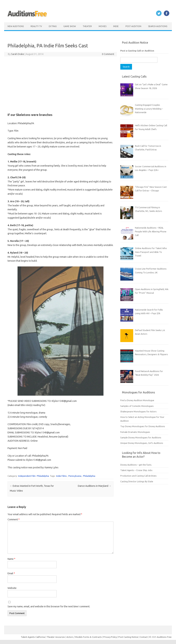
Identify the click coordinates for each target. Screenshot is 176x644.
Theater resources (56, 637)
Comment (14, 519)
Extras (53, 26)
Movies (103, 26)
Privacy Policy (110, 637)
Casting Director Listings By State (137, 481)
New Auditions (16, 26)
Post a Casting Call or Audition (137, 51)
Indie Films (61, 476)
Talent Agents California (33, 637)
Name (11, 559)
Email (11, 573)
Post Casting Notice (128, 637)
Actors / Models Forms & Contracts (84, 637)
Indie (116, 26)
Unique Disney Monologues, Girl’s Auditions (142, 443)
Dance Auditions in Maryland (95, 486)
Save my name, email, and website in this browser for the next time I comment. (49, 606)
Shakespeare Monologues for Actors (138, 411)
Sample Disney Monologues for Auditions (141, 437)
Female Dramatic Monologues (135, 432)
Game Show (70, 26)
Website (12, 588)
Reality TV (36, 26)
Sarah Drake (18, 54)
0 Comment (108, 54)
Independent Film (27, 476)
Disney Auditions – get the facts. (136, 465)
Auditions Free (164, 637)
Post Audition (133, 26)
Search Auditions (158, 26)
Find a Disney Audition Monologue (137, 400)
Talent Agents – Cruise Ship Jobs (136, 470)
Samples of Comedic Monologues (137, 406)
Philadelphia (43, 476)
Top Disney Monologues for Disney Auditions (143, 426)
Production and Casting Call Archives (138, 476)
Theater (87, 26)
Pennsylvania (75, 476)
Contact (144, 637)
